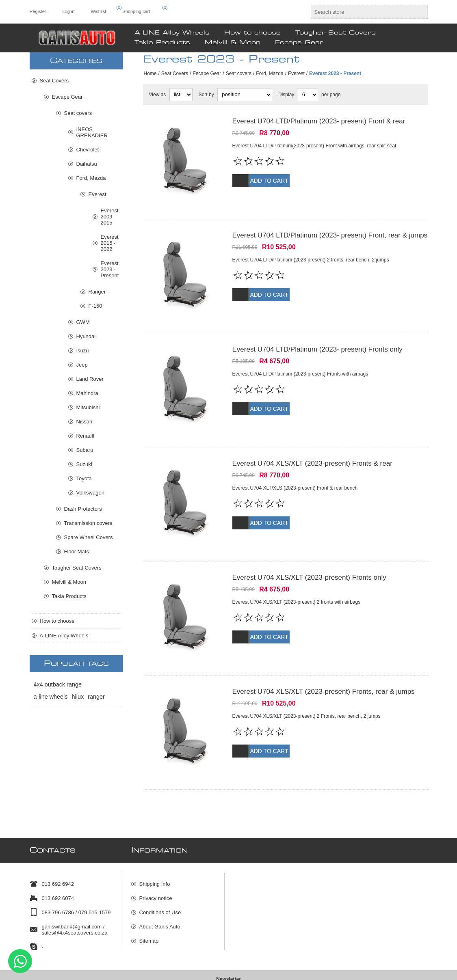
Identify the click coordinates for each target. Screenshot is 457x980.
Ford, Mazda (270, 73)
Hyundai (86, 336)
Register (38, 11)
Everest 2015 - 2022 (110, 243)
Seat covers (239, 73)
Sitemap (149, 900)
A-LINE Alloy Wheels (64, 636)
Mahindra (87, 393)
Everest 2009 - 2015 (110, 217)
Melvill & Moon (69, 582)
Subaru (85, 450)
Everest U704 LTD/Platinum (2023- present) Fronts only (317, 337)
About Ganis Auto (160, 886)
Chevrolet (88, 150)
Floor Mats (77, 552)
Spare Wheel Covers (89, 537)
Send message (20, 961)
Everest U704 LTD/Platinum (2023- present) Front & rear (319, 121)
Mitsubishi (88, 407)
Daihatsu (87, 164)
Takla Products (69, 596)
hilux (78, 697)
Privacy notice (156, 858)
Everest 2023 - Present (110, 269)
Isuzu (83, 351)
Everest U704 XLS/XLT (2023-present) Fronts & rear (312, 445)
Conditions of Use (160, 872)
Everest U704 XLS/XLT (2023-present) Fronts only (309, 553)
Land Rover (90, 379)
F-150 (95, 306)
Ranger (97, 292)
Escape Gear (207, 73)
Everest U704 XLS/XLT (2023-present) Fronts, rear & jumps (324, 661)
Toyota (84, 478)
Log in (68, 11)
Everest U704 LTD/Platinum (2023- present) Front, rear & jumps (330, 229)
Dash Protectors (83, 509)
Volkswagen (90, 493)
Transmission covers (88, 523)
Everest (296, 73)
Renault (86, 436)
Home (150, 73)
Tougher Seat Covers (77, 568)
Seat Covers (175, 73)
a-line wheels (51, 697)
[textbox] (362, 12)
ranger (96, 697)
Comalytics (417, 971)
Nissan (84, 422)
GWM (83, 322)
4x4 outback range (58, 684)
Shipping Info (155, 843)
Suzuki (84, 464)
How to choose (57, 621)
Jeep (82, 365)
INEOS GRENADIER (92, 132)
